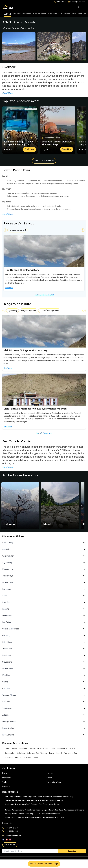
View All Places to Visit (44, 295)
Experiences (7, 778)
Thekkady (27, 758)
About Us (50, 773)
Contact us (6, 786)
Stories (49, 778)
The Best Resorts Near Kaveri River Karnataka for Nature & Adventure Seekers (34, 800)
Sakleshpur (21, 753)
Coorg (7, 748)
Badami (36, 758)
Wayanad (68, 753)
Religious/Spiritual (29, 311)
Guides (5, 782)
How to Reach (40, 14)
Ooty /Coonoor (41, 753)
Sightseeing (12, 311)
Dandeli (59, 753)
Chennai (61, 748)
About (8, 14)
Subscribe (72, 851)
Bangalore (23, 748)
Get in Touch (10, 845)
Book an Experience (22, 14)
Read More (7, 93)
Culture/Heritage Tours (49, 311)
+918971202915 (61, 2)
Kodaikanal (9, 758)
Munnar (18, 758)
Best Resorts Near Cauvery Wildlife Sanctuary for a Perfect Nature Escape (32, 804)
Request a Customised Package (44, 864)
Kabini (53, 748)
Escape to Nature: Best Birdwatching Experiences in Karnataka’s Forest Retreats (34, 817)
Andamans (44, 748)
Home (5, 773)
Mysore (14, 748)
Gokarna (30, 753)
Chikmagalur (9, 753)
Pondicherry (70, 748)
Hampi (52, 753)
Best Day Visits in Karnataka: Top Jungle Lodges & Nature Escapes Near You (33, 814)
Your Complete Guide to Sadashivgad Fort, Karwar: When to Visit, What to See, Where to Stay (39, 797)
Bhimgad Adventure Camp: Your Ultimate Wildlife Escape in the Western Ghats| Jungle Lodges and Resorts (44, 810)
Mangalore (34, 748)
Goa (75, 753)
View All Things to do (44, 433)
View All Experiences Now (44, 161)
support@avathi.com (77, 2)
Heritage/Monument (17, 230)
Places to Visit (55, 14)
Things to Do (70, 14)
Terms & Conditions (54, 782)
